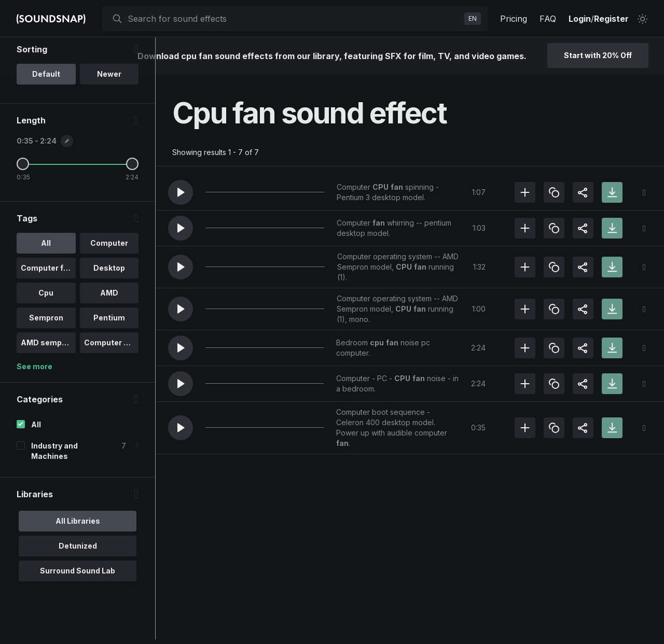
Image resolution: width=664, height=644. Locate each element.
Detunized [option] (78, 588)
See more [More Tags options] (34, 408)
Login (580, 19)
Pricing (514, 19)
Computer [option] (109, 285)
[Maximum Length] (132, 206)
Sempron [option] (46, 360)
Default (46, 116)
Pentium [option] (109, 360)
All (36, 466)
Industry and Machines (54, 493)
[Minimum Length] (23, 206)
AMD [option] (109, 335)
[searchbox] (294, 19)
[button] (181, 192)
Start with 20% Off (598, 55)
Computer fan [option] (47, 310)
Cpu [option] (46, 335)
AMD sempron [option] (47, 384)
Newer (109, 116)
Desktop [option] (109, 310)
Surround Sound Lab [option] (78, 613)
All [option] (46, 285)
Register (611, 19)
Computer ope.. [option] (112, 384)
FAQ (548, 19)
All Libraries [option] (78, 563)
